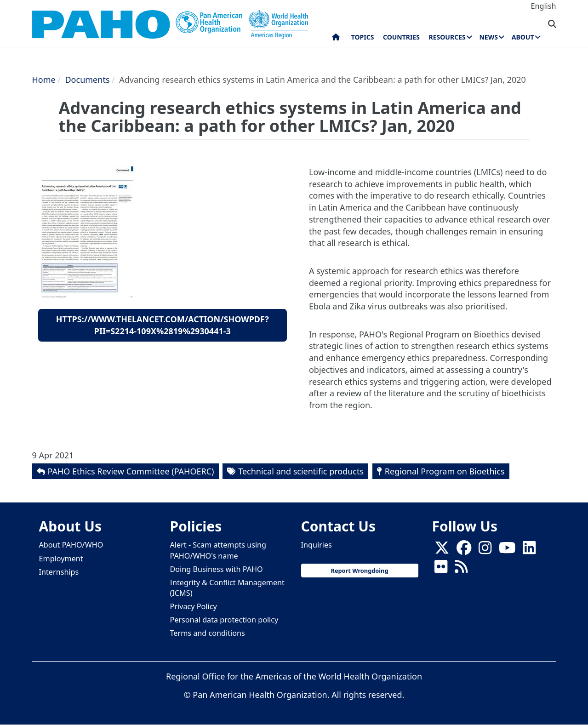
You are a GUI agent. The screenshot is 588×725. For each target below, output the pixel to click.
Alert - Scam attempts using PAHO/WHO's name (218, 550)
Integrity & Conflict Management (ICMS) (227, 588)
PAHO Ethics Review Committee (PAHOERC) (131, 471)
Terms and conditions (208, 633)
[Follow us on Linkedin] (529, 550)
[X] (442, 550)
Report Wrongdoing (360, 571)
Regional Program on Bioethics (445, 471)
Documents (87, 80)
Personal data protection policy (224, 620)
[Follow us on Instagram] (485, 550)
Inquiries (317, 545)
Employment (61, 559)
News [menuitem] (488, 37)
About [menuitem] (523, 37)
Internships (59, 572)
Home (44, 80)
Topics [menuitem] (363, 37)
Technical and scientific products (301, 471)
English (543, 6)
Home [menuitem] (336, 39)
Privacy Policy (194, 606)
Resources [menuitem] (447, 37)
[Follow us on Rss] (461, 569)
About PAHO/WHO (71, 545)
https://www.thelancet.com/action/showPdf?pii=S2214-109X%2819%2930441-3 (163, 325)
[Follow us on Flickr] (441, 569)
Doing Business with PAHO (217, 569)
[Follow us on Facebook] (464, 550)
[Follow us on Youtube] (507, 550)
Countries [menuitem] (401, 37)
